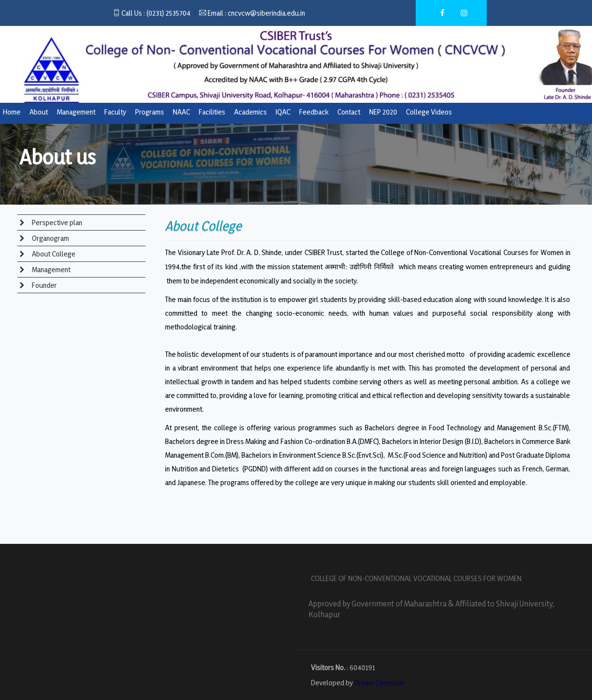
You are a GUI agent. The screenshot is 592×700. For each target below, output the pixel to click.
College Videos (429, 112)
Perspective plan (56, 222)
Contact (349, 112)
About (39, 112)
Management (76, 112)
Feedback (314, 112)
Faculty (115, 112)
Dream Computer (380, 683)
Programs (150, 112)
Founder (44, 285)
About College (53, 254)
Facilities (212, 112)
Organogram (50, 238)
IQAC (283, 112)
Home (12, 112)
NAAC (181, 112)
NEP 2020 (383, 112)
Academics (250, 112)
